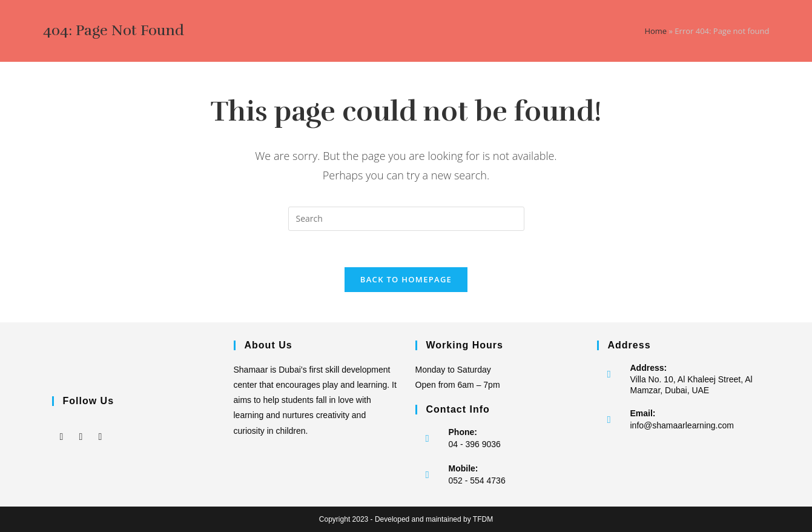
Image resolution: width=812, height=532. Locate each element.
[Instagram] (81, 428)
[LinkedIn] (101, 428)
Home (655, 31)
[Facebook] (62, 428)
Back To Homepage (406, 279)
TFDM (483, 519)
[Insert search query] (406, 219)
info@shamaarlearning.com (682, 425)
